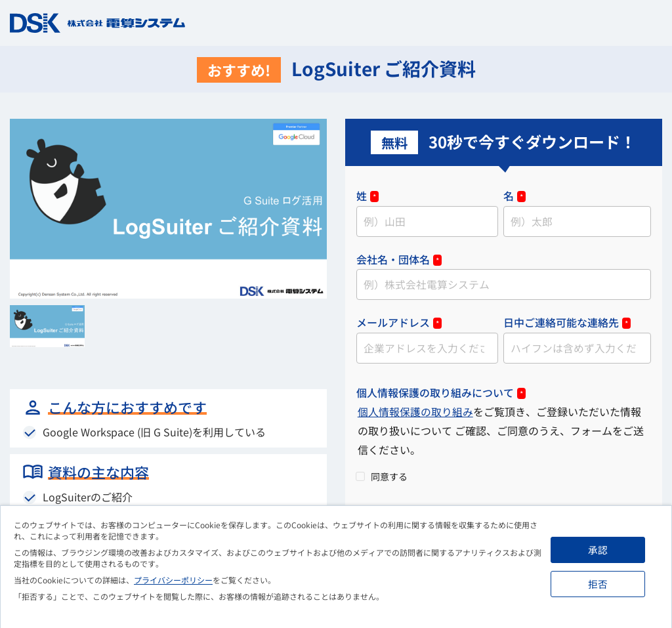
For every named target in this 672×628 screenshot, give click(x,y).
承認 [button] (600, 550)
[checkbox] (504, 477)
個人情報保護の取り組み (415, 413)
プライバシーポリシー (173, 580)
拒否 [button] (600, 584)
